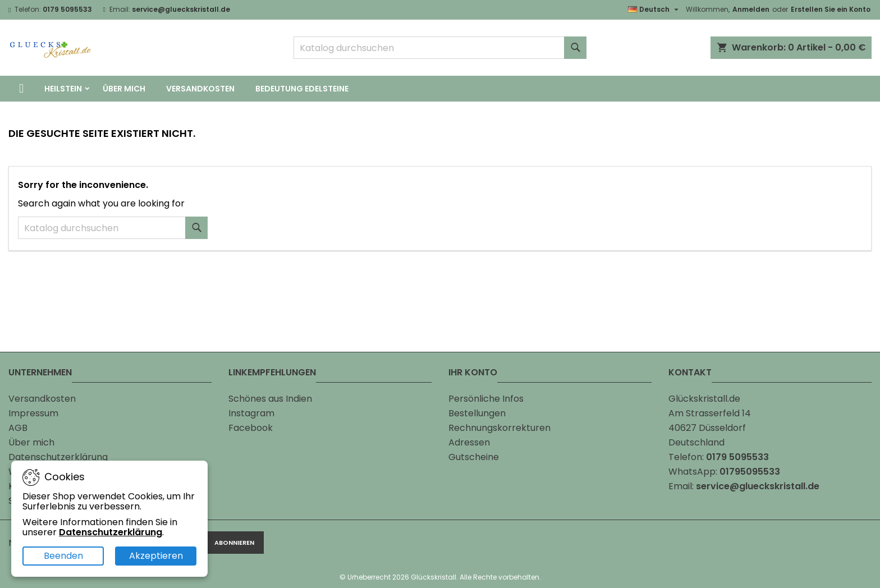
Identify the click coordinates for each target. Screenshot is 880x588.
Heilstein (63, 89)
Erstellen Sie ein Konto (831, 9)
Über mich (124, 89)
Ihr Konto (473, 372)
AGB (18, 428)
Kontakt (690, 372)
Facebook (251, 428)
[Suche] (440, 48)
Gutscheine (474, 457)
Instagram (251, 413)
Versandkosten (200, 89)
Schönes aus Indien (270, 399)
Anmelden (751, 9)
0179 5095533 (67, 9)
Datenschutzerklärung (58, 457)
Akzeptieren (156, 556)
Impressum (33, 413)
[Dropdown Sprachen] (655, 10)
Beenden (63, 556)
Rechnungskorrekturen (499, 428)
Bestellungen (477, 413)
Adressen (469, 442)
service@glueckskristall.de (181, 9)
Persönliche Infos (486, 399)
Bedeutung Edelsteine (302, 89)
